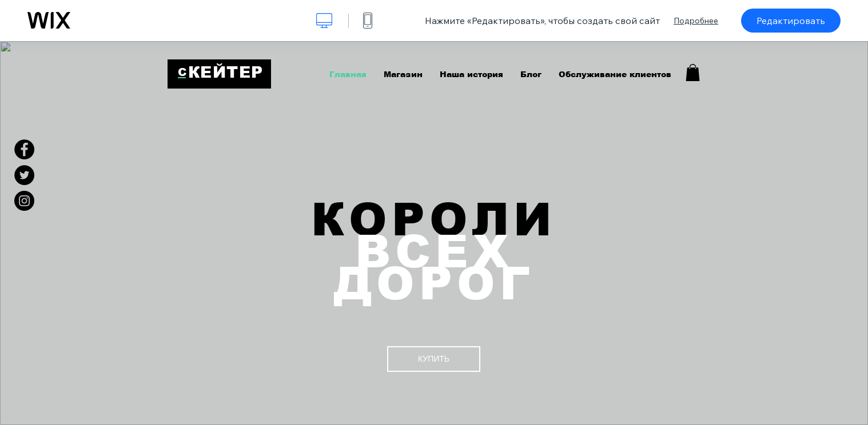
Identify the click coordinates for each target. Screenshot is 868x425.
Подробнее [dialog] (696, 21)
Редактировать (791, 21)
